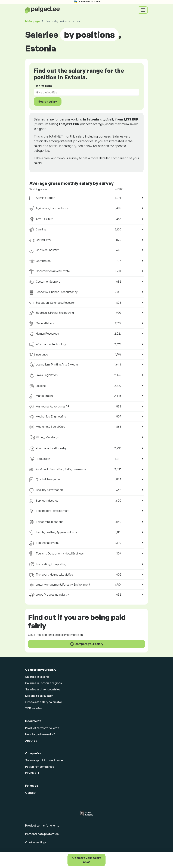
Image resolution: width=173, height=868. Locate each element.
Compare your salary (86, 644)
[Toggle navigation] (143, 10)
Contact (31, 793)
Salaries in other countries (43, 689)
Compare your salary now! (87, 860)
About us (31, 741)
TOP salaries (34, 708)
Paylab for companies (40, 767)
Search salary (48, 102)
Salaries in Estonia (37, 677)
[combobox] (84, 92)
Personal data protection (42, 834)
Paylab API (32, 773)
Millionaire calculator (39, 696)
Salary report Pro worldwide (44, 760)
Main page (32, 21)
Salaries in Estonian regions (44, 683)
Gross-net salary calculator (44, 702)
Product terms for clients (42, 728)
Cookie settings (36, 842)
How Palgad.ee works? (40, 734)
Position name (43, 86)
